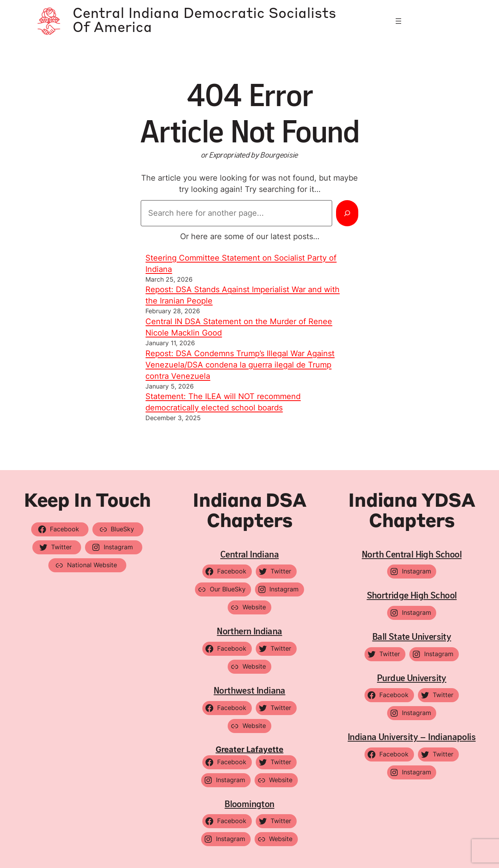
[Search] (347, 213)
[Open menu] (398, 21)
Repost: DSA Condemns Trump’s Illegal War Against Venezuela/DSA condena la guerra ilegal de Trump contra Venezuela (240, 365)
